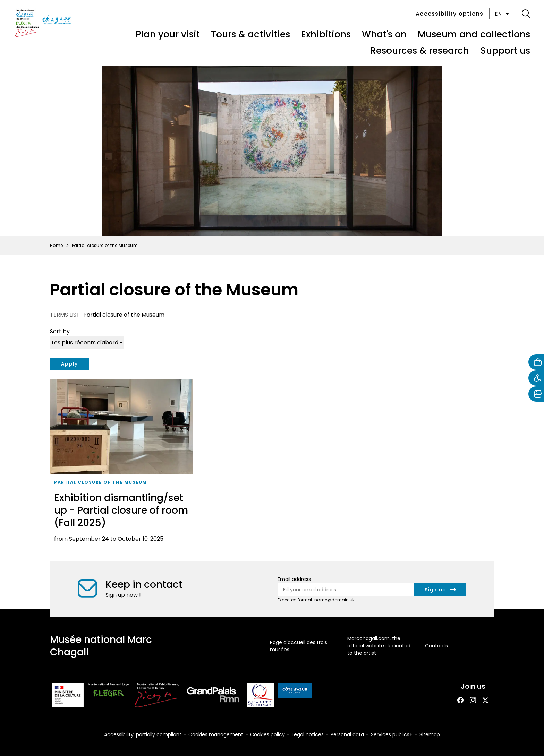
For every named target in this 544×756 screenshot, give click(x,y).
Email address (294, 579)
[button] (526, 14)
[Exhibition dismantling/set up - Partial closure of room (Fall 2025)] (121, 463)
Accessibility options (449, 14)
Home (57, 245)
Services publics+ (392, 734)
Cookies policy (267, 734)
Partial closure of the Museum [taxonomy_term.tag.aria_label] (101, 482)
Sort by (60, 331)
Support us (505, 51)
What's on (384, 34)
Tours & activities (250, 34)
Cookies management (216, 734)
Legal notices (308, 734)
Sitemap (430, 734)
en (503, 14)
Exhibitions (326, 34)
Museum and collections (474, 34)
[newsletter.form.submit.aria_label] (440, 590)
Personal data (347, 734)
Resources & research (420, 51)
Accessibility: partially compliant (143, 734)
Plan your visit (168, 34)
